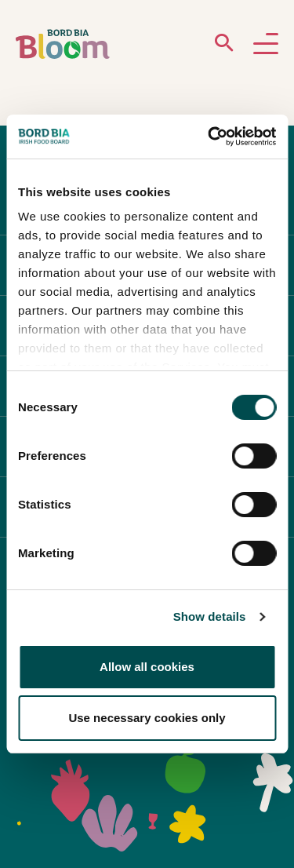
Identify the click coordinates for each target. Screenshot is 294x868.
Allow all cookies (147, 667)
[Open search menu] (224, 46)
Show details (210, 616)
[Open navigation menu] (266, 45)
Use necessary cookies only (147, 718)
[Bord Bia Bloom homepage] (63, 44)
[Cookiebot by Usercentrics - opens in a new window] (209, 137)
